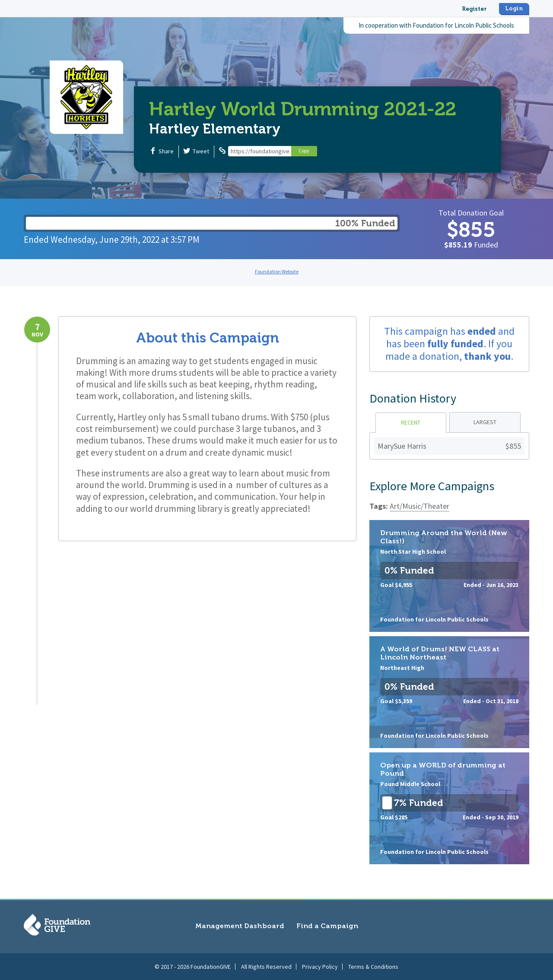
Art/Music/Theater (420, 506)
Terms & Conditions (373, 967)
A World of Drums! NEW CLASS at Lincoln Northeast (449, 692)
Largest (485, 422)
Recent (411, 422)
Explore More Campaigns (432, 486)
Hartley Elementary (215, 129)
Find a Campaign (327, 926)
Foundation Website (277, 271)
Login (514, 8)
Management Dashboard (240, 926)
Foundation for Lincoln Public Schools (463, 25)
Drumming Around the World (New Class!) (449, 576)
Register (474, 9)
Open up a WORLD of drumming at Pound (449, 808)
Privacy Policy (320, 967)
